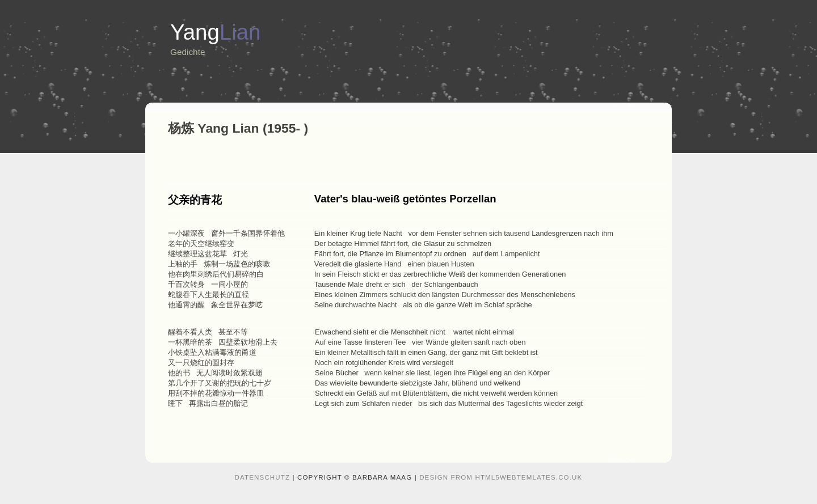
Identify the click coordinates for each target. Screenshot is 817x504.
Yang (215, 32)
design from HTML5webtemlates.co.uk (501, 477)
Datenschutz (263, 477)
